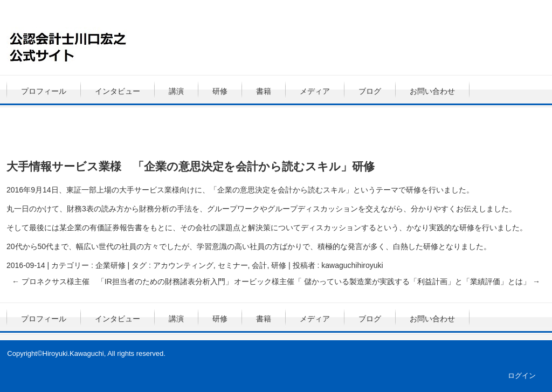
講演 (176, 91)
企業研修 (111, 265)
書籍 (264, 91)
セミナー (233, 265)
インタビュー (118, 91)
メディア (315, 91)
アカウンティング (183, 265)
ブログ (370, 91)
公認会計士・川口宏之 (114, 46)
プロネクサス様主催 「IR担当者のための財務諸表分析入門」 (122, 281)
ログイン (522, 376)
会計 (259, 265)
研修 (220, 91)
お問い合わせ (432, 91)
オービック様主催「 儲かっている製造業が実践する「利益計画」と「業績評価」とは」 (387, 281)
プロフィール (44, 91)
